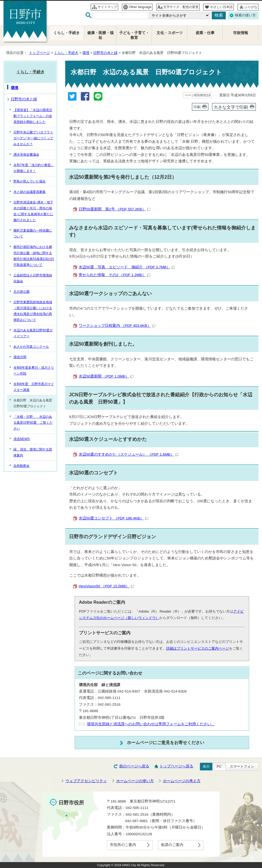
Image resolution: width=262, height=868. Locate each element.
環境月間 (20, 357)
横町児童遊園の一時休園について (33, 233)
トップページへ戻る (176, 766)
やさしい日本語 (221, 7)
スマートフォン (242, 766)
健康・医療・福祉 (100, 35)
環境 (86, 53)
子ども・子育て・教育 (134, 35)
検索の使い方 (245, 15)
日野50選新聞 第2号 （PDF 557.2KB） (114, 209)
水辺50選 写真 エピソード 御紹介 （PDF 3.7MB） (127, 267)
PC (219, 766)
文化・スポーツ (170, 33)
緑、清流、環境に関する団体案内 (33, 452)
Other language (140, 7)
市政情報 (241, 33)
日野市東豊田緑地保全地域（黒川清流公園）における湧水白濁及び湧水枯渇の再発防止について (33, 311)
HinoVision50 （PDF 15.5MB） (106, 586)
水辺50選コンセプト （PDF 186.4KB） (113, 518)
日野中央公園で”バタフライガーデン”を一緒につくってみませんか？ (33, 138)
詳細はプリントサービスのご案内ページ (198, 648)
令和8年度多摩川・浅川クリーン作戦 (34, 371)
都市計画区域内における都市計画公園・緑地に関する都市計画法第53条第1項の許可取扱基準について (34, 256)
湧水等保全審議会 (26, 155)
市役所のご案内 (123, 845)
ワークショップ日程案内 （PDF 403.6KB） (117, 326)
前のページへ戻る (134, 766)
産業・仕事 (205, 33)
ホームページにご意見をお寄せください (166, 742)
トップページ (39, 53)
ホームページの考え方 (182, 781)
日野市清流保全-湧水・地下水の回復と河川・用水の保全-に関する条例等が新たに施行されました (33, 211)
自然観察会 (21, 466)
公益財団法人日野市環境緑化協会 (33, 278)
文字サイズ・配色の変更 (181, 7)
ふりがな (251, 7)
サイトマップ (107, 7)
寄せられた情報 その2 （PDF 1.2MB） (114, 275)
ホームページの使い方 (135, 781)
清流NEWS (22, 439)
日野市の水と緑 (105, 53)
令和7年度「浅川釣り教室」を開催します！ (34, 168)
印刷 (197, 107)
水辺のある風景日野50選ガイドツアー (33, 333)
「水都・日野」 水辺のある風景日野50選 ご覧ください (33, 423)
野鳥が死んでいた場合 (30, 181)
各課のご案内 (172, 845)
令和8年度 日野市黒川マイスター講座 (34, 387)
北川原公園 (21, 292)
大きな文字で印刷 (231, 107)
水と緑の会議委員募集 (30, 192)
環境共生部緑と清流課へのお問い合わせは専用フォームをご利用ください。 (151, 724)
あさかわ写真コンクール (31, 347)
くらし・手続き (66, 53)
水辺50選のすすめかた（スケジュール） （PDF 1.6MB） (129, 454)
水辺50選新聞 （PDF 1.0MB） (106, 376)
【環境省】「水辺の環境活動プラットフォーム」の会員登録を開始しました (33, 116)
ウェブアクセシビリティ (86, 781)
